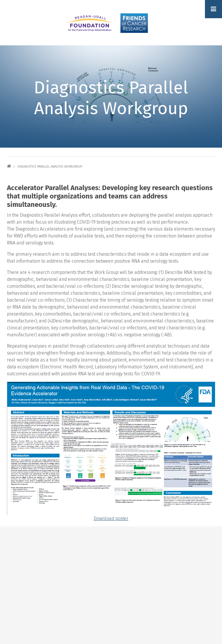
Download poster (111, 518)
